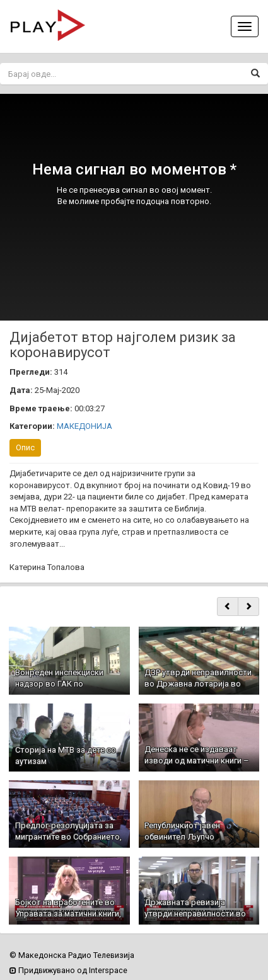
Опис (25, 447)
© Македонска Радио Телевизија (72, 955)
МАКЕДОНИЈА (84, 426)
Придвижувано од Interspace (68, 970)
